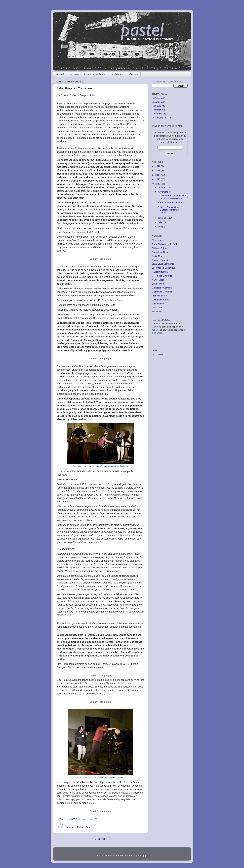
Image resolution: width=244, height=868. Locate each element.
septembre (164, 218)
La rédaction (117, 74)
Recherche (157, 110)
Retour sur (157, 114)
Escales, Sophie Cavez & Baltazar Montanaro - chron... (170, 210)
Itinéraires (157, 98)
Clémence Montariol (162, 292)
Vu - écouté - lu (159, 118)
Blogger (144, 855)
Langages (71, 827)
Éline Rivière (158, 284)
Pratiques (157, 106)
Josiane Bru (158, 304)
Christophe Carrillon (162, 288)
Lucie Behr (157, 308)
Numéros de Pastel (95, 74)
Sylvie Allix (157, 312)
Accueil (60, 74)
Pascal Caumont (160, 272)
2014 (158, 175)
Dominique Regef (161, 252)
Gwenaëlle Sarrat (161, 300)
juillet (161, 222)
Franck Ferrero (159, 296)
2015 (158, 171)
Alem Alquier (158, 240)
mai (160, 227)
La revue (74, 74)
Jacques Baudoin (161, 260)
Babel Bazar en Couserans (171, 203)
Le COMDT (158, 354)
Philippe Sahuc (85, 827)
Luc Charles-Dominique (164, 268)
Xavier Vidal (158, 280)
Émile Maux (158, 256)
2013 (158, 179)
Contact (134, 74)
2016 (158, 166)
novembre (163, 192)
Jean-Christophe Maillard (164, 244)
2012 (158, 184)
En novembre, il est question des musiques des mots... (172, 197)
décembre (163, 188)
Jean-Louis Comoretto (163, 264)
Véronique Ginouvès (162, 276)
